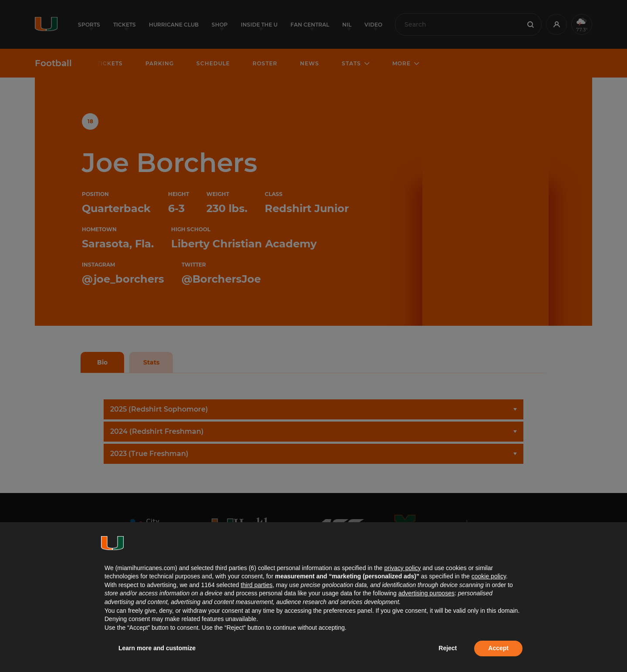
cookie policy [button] (489, 576)
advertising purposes (426, 593)
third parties (257, 585)
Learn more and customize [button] (157, 648)
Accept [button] (498, 648)
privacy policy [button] (402, 568)
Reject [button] (448, 648)
